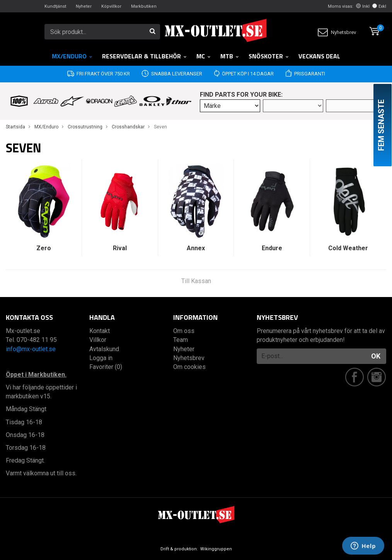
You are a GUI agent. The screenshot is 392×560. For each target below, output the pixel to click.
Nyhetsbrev (337, 32)
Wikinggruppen (216, 549)
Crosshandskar (128, 127)
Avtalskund (104, 349)
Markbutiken (144, 6)
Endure (272, 248)
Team (181, 340)
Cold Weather (348, 248)
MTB (230, 56)
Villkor (98, 340)
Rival (120, 248)
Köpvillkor (111, 6)
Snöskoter (269, 56)
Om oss (184, 331)
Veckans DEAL (319, 56)
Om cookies (189, 367)
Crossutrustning (85, 127)
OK (376, 356)
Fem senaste (381, 125)
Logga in (101, 358)
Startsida (15, 127)
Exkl (379, 6)
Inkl (363, 6)
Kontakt (100, 331)
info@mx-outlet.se (31, 349)
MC (204, 56)
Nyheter (84, 6)
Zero (44, 248)
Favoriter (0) (106, 367)
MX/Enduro (72, 56)
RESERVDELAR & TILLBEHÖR (145, 56)
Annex (196, 248)
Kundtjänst (55, 6)
